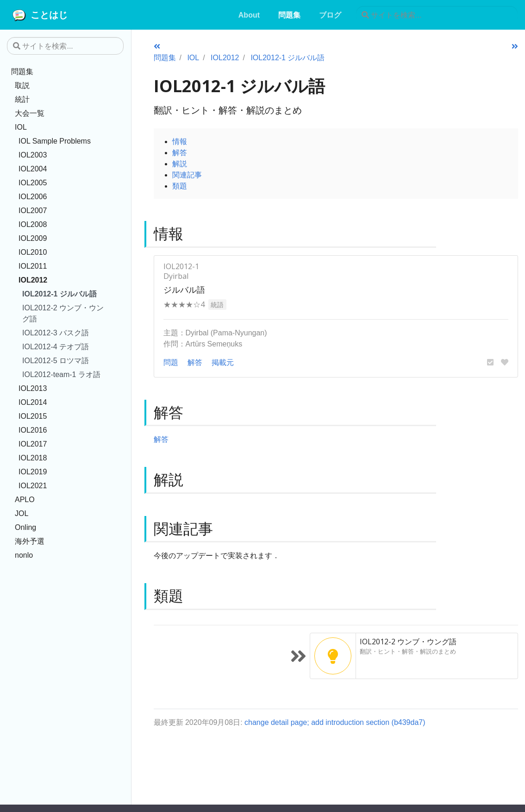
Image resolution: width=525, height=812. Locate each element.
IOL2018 (33, 458)
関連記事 (187, 175)
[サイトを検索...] (437, 15)
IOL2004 (33, 169)
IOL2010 (33, 252)
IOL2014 (33, 402)
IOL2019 (33, 472)
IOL (21, 127)
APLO (25, 499)
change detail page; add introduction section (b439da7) (335, 722)
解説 (180, 164)
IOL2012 (33, 280)
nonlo (24, 555)
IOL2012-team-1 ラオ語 (61, 374)
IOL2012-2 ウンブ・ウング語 (63, 313)
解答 (180, 152)
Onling (25, 527)
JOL (22, 513)
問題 (171, 362)
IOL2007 (33, 210)
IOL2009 (33, 238)
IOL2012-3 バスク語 (56, 333)
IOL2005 (33, 183)
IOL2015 (33, 416)
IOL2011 (33, 266)
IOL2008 (33, 224)
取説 (22, 85)
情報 (180, 141)
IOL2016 (33, 430)
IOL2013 (33, 388)
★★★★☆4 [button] (184, 304)
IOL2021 (33, 485)
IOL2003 (33, 155)
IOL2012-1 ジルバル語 (59, 294)
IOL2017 (33, 444)
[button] (490, 362)
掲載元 (223, 362)
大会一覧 (30, 113)
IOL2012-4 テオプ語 (56, 346)
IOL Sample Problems (55, 141)
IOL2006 (33, 196)
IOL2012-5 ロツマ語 (56, 360)
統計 (22, 99)
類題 (180, 186)
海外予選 (30, 541)
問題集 (22, 71)
